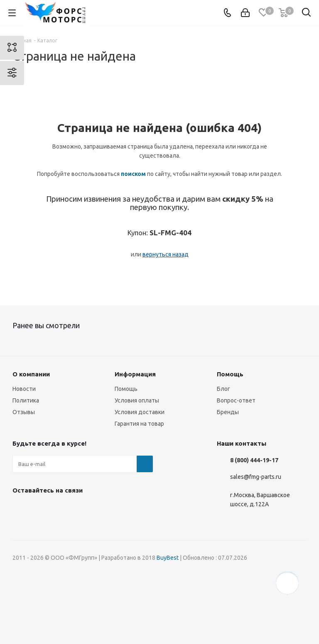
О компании (31, 374)
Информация (135, 374)
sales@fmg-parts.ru (256, 477)
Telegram (62, 510)
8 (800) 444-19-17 (254, 460)
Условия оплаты (137, 400)
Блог (223, 389)
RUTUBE (125, 510)
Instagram (42, 510)
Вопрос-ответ (236, 400)
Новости (24, 389)
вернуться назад (166, 254)
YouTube (83, 510)
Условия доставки (140, 412)
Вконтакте (21, 510)
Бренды (228, 412)
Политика (26, 400)
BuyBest (168, 558)
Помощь (126, 389)
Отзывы (24, 412)
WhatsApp (104, 510)
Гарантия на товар (139, 424)
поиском (133, 174)
